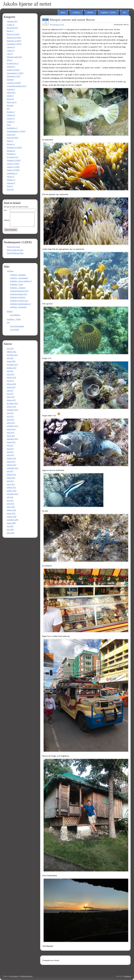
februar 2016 (11, 409)
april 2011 (10, 484)
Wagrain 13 (11, 180)
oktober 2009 (12, 519)
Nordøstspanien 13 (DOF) (16, 131)
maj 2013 (10, 455)
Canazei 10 (11, 47)
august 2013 (11, 445)
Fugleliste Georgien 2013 (19, 303)
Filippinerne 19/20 (13, 76)
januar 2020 (11, 364)
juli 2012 (10, 474)
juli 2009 (10, 529)
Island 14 (10, 96)
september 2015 (13, 412)
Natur (9, 125)
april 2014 (10, 435)
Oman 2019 (11, 135)
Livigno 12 (11, 118)
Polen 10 (10, 141)
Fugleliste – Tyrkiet (108, 12)
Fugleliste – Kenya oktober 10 (21, 284)
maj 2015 (10, 419)
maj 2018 (10, 383)
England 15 (11, 67)
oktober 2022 (12, 354)
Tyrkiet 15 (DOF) (13, 164)
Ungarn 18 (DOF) (13, 170)
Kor (8, 109)
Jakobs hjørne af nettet (27, 4)
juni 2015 (10, 416)
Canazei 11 (11, 50)
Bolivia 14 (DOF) (13, 34)
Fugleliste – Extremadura (19, 281)
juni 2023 (10, 351)
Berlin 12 (10, 31)
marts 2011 (11, 487)
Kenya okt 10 (12, 102)
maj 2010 (10, 503)
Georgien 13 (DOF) (14, 83)
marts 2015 (11, 425)
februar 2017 (11, 403)
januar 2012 (11, 480)
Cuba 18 (10, 54)
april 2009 (10, 535)
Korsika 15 (11, 112)
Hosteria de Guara (13, 249)
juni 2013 (10, 451)
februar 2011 (11, 490)
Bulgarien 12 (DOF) (14, 41)
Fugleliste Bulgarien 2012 (19, 294)
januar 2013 (11, 464)
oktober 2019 (12, 370)
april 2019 (10, 377)
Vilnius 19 (11, 177)
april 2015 (10, 422)
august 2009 (11, 526)
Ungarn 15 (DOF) (13, 167)
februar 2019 (11, 380)
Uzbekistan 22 (12, 173)
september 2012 (13, 471)
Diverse (10, 60)
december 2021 (12, 358)
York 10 (10, 186)
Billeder (90, 12)
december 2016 (12, 406)
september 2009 (13, 522)
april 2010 (10, 506)
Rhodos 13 (11, 144)
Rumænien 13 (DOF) (14, 147)
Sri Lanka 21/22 (13, 157)
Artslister (76, 12)
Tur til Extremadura (17, 329)
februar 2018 (11, 387)
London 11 (11, 122)
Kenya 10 (10, 99)
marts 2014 (11, 438)
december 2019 (12, 367)
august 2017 (11, 390)
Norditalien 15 (12, 128)
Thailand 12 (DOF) (14, 160)
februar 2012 (11, 477)
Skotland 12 (11, 154)
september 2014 (13, 429)
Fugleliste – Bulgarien (18, 277)
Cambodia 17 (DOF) (14, 44)
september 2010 (13, 497)
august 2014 (11, 432)
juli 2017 (10, 393)
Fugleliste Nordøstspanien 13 (20, 307)
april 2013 (10, 458)
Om (124, 12)
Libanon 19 (11, 115)
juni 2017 (10, 396)
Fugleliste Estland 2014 (18, 297)
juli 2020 (10, 361)
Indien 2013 (11, 92)
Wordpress (128, 976)
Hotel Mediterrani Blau (15, 256)
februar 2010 (11, 513)
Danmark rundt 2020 (14, 57)
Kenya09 (10, 105)
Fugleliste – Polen (16, 287)
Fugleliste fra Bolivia (18, 300)
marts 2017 (11, 400)
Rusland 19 (11, 151)
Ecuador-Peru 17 (13, 63)
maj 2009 (10, 532)
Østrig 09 (10, 189)
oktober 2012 (12, 468)
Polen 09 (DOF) (13, 138)
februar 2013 (11, 461)
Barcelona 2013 (13, 28)
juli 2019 (10, 374)
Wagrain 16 (11, 183)
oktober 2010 (12, 493)
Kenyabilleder (15, 318)
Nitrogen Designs (27, 976)
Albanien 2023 (12, 21)
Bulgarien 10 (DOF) (14, 38)
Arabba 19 (11, 25)
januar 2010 (11, 516)
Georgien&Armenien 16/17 (17, 86)
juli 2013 (10, 448)
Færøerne (10, 80)
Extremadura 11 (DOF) (15, 73)
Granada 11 (11, 89)
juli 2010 (10, 500)
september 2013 (13, 442)
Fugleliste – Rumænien (18, 310)
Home (63, 12)
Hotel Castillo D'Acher (15, 253)
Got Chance (14, 976)
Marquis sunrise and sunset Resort (72, 20)
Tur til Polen (14, 332)
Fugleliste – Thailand (18, 290)
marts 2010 (11, 510)
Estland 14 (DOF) (13, 70)
